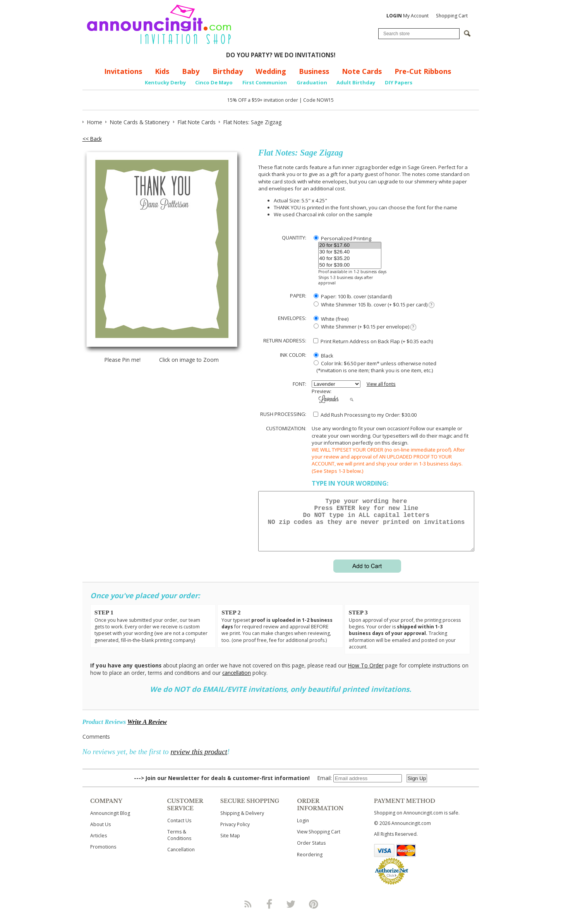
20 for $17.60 (350, 246)
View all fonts (381, 384)
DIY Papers (399, 82)
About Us (100, 834)
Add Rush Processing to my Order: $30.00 (365, 415)
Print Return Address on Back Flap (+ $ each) (373, 341)
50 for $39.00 (350, 265)
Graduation (312, 82)
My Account (407, 16)
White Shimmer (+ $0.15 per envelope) (365, 327)
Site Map (230, 845)
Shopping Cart (452, 16)
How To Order (366, 675)
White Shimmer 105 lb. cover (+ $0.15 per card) (374, 305)
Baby (191, 71)
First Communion (265, 82)
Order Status (311, 852)
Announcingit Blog (110, 822)
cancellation (237, 682)
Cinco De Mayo (214, 82)
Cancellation (181, 859)
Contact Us (179, 830)
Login (303, 830)
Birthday (228, 71)
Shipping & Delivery (242, 822)
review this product (199, 761)
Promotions (103, 856)
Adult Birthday (356, 82)
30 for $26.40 (350, 252)
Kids (162, 71)
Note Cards (362, 71)
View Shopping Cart (319, 841)
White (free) (331, 319)
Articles (99, 845)
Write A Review (147, 731)
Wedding (271, 71)
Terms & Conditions (179, 844)
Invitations (123, 71)
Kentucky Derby (165, 82)
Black (323, 356)
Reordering (310, 864)
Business (314, 71)
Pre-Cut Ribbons (423, 71)
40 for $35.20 (350, 259)
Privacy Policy (235, 834)
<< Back (92, 139)
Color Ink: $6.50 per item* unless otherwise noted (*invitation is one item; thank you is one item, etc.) (374, 367)
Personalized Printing (342, 238)
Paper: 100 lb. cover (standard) (353, 296)
